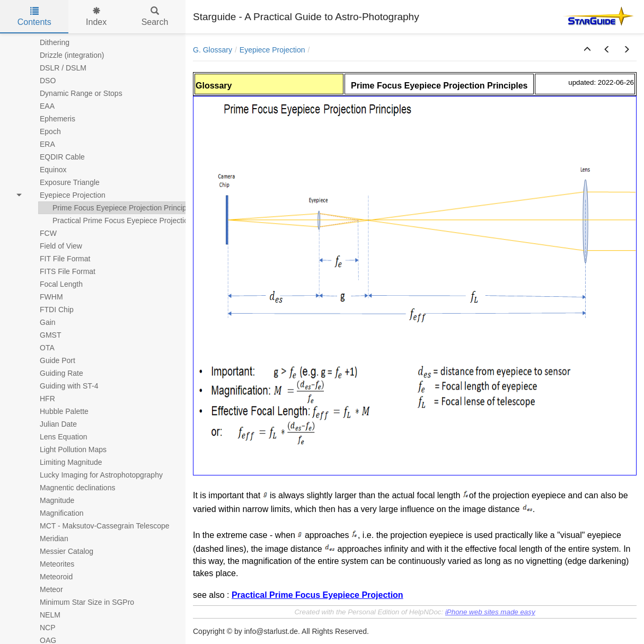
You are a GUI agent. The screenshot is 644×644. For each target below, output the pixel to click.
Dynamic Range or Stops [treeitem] (74, 93)
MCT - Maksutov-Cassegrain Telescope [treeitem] (98, 526)
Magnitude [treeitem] (50, 500)
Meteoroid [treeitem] (49, 577)
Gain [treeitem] (41, 322)
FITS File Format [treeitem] (61, 271)
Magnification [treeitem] (55, 513)
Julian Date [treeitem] (51, 424)
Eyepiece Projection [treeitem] (66, 195)
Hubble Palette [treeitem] (57, 411)
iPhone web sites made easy (490, 612)
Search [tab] (155, 17)
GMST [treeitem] (43, 335)
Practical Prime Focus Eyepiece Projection (317, 595)
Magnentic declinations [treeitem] (70, 488)
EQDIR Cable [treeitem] (55, 157)
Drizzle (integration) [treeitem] (65, 55)
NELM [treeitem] (43, 615)
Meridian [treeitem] (47, 539)
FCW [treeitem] (41, 233)
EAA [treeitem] (40, 106)
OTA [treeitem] (40, 348)
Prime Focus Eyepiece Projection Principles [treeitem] (117, 208)
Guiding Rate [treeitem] (55, 373)
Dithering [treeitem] (48, 42)
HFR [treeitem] (41, 399)
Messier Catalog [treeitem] (60, 551)
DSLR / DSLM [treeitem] (56, 68)
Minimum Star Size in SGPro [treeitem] (80, 602)
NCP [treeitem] (41, 628)
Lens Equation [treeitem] (57, 437)
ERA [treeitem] (41, 144)
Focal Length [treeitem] (54, 284)
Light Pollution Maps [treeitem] (66, 449)
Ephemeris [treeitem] (51, 119)
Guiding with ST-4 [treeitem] (62, 386)
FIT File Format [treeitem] (58, 259)
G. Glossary (213, 50)
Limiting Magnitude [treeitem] (64, 462)
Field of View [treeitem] (54, 246)
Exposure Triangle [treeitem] (63, 182)
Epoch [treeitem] (43, 131)
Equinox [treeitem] (46, 170)
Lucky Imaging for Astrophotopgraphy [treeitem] (94, 475)
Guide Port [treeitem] (51, 360)
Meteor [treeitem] (45, 589)
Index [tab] (96, 17)
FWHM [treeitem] (45, 297)
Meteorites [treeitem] (50, 564)
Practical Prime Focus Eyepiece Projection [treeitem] (116, 220)
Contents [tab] (34, 17)
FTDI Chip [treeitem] (50, 310)
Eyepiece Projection (272, 50)
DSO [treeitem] (41, 81)
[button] (587, 50)
